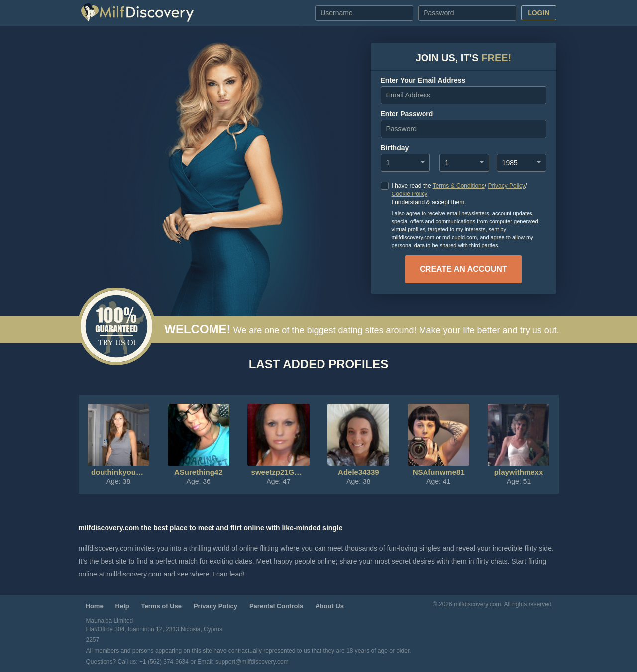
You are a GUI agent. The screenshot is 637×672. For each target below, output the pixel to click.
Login (538, 13)
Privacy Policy (506, 186)
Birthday (395, 148)
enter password (407, 114)
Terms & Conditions (459, 186)
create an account (463, 269)
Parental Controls (276, 606)
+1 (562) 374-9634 (165, 662)
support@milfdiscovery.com (252, 662)
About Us (329, 606)
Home (95, 606)
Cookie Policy (410, 194)
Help (122, 606)
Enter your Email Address (423, 80)
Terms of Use (161, 606)
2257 (93, 640)
